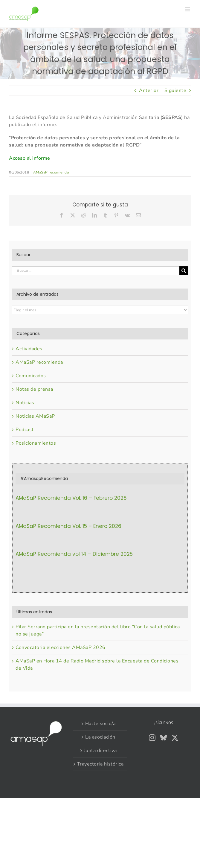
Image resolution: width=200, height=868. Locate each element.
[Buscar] (184, 271)
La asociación (100, 737)
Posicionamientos (36, 443)
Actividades (29, 349)
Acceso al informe (30, 158)
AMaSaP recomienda (51, 172)
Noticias (25, 403)
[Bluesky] (164, 738)
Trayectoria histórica (100, 764)
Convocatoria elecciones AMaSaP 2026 (61, 647)
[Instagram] (152, 738)
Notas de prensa (34, 389)
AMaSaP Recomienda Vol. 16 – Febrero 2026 (71, 498)
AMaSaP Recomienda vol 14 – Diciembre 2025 (74, 554)
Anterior (149, 90)
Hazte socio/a (100, 724)
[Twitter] (175, 738)
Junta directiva (100, 751)
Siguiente (175, 90)
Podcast (25, 430)
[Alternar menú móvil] (188, 9)
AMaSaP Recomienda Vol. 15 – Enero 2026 (68, 526)
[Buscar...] (96, 271)
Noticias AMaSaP (35, 416)
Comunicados (31, 376)
